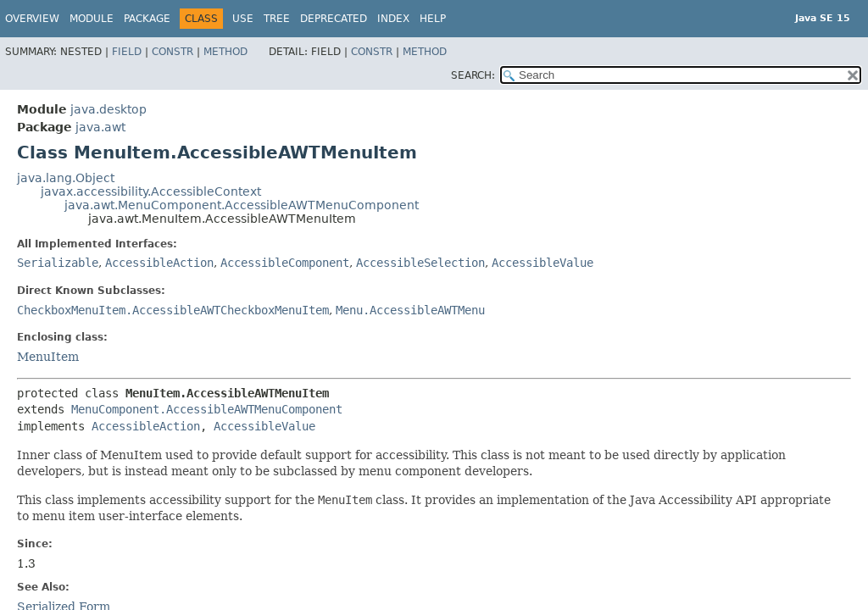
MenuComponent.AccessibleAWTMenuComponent (207, 409)
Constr (172, 52)
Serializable (58, 263)
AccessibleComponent (285, 263)
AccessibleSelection (420, 263)
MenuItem (48, 357)
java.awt (100, 127)
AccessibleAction (159, 263)
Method (225, 52)
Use (243, 19)
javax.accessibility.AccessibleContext (151, 191)
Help (433, 19)
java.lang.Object (66, 178)
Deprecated (334, 19)
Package (147, 19)
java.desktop (108, 109)
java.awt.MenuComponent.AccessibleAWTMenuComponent (242, 205)
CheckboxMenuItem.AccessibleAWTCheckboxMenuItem (173, 310)
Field (127, 52)
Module (92, 19)
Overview (32, 19)
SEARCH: (473, 75)
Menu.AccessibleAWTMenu (410, 310)
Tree (277, 19)
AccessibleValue (542, 263)
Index (393, 19)
